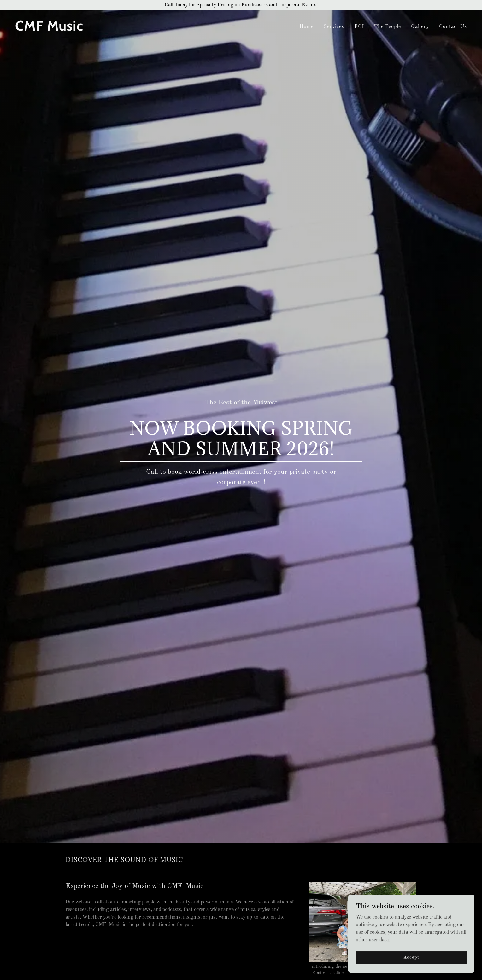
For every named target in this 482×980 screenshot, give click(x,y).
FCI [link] (359, 27)
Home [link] (306, 27)
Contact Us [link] (453, 27)
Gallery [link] (420, 27)
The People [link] (388, 27)
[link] (126, 29)
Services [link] (334, 27)
